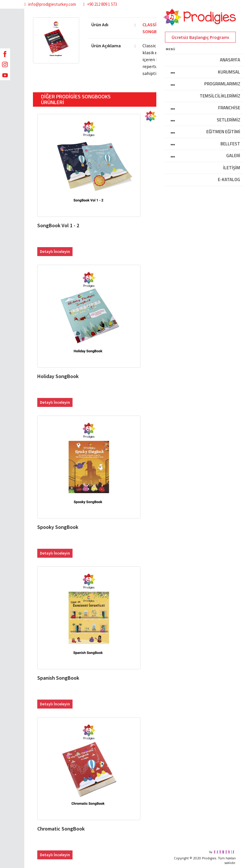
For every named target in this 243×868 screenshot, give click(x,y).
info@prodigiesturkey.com (50, 4)
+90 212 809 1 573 (100, 4)
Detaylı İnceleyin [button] (55, 251)
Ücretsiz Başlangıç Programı (200, 37)
